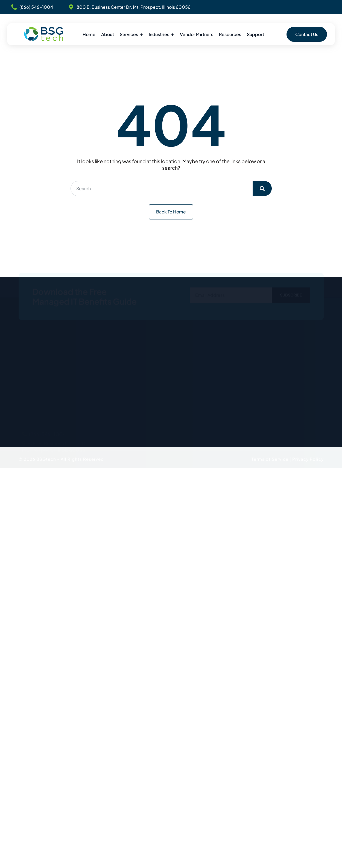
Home (89, 34)
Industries (159, 34)
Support (255, 34)
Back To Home (171, 212)
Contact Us (307, 34)
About (108, 34)
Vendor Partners (197, 34)
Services (129, 34)
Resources (230, 34)
